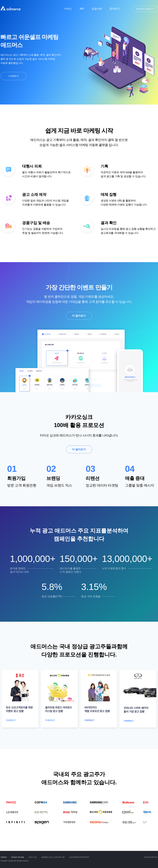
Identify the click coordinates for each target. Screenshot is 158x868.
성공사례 (97, 9)
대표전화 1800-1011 (151, 857)
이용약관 (3, 857)
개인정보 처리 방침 (17, 857)
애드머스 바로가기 (145, 9)
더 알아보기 (79, 316)
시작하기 (14, 76)
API (82, 9)
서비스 (68, 9)
